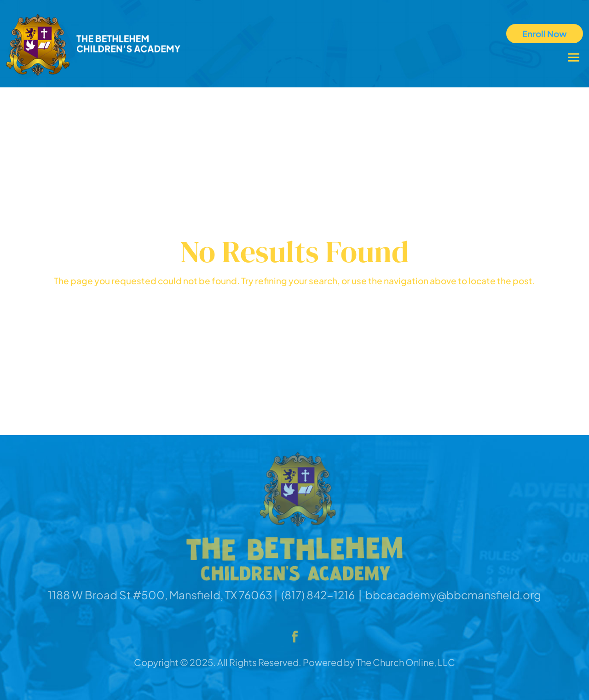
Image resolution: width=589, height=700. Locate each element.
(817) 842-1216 (318, 595)
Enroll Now (545, 34)
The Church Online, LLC (406, 662)
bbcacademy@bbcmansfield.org (453, 595)
